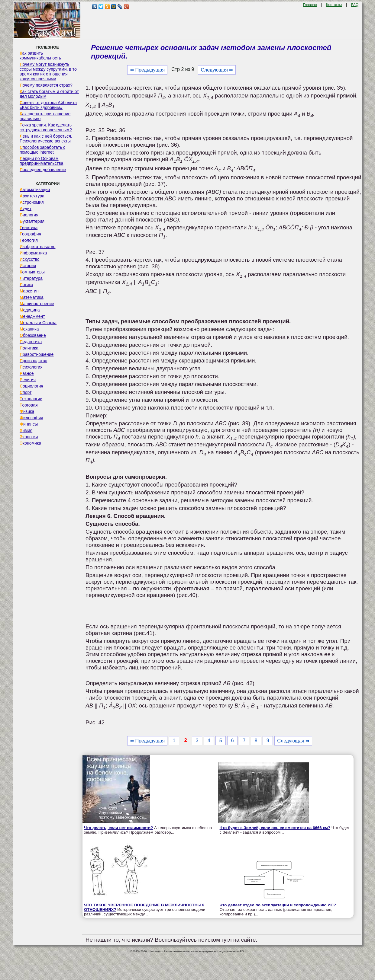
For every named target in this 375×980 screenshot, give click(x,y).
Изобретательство (38, 247)
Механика (29, 329)
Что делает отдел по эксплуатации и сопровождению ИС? (278, 905)
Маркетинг (30, 291)
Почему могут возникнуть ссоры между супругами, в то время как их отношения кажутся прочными (48, 72)
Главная (310, 5)
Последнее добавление (43, 170)
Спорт (26, 392)
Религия (28, 380)
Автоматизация (35, 190)
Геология (29, 240)
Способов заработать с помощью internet (42, 150)
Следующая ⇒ (217, 70)
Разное (27, 373)
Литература (31, 278)
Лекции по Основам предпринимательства (41, 161)
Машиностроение (37, 304)
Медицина (30, 310)
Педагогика (31, 342)
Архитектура (32, 196)
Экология (29, 437)
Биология (29, 215)
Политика (29, 348)
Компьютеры (32, 272)
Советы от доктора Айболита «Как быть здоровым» (48, 105)
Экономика (30, 443)
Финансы (29, 424)
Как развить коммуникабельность (40, 56)
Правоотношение (37, 354)
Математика (32, 297)
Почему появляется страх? (46, 85)
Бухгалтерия (32, 221)
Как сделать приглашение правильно (45, 116)
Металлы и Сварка (38, 323)
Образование (33, 335)
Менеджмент (32, 316)
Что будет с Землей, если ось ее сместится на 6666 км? (275, 828)
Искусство (30, 259)
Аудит (26, 209)
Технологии (31, 399)
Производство (33, 361)
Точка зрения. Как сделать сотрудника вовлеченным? (46, 127)
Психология (31, 367)
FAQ (355, 5)
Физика (27, 411)
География (30, 234)
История (28, 266)
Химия (26, 430)
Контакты (334, 5)
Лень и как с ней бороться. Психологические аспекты (46, 139)
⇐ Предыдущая (147, 70)
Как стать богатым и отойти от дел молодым (49, 94)
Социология (31, 386)
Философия (31, 418)
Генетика (29, 228)
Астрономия (32, 202)
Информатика (33, 253)
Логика (26, 285)
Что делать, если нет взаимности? (118, 828)
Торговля (29, 405)
